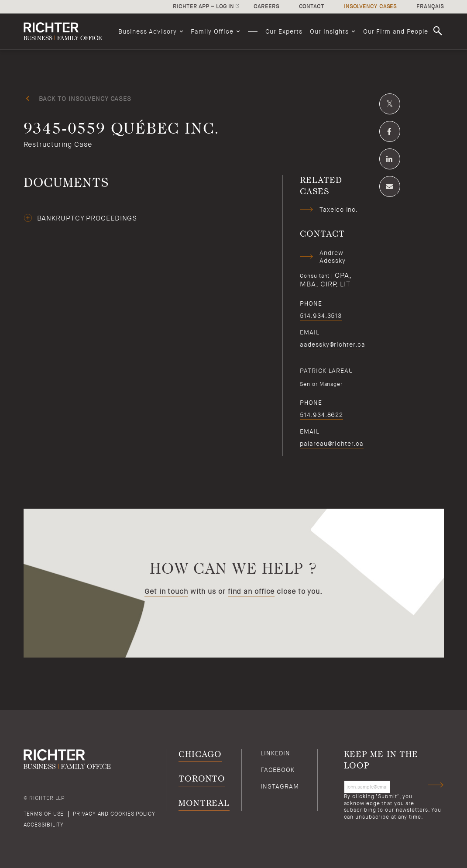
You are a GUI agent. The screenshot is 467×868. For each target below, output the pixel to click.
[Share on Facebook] (390, 131)
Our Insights (329, 31)
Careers (266, 7)
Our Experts (284, 31)
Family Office (212, 31)
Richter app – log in (203, 7)
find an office (251, 592)
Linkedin (275, 753)
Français (430, 7)
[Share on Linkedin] (390, 159)
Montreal (204, 804)
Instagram (280, 786)
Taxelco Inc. (339, 210)
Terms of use (44, 814)
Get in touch (166, 592)
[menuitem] (151, 31)
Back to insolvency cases (85, 99)
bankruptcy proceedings (87, 218)
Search (439, 31)
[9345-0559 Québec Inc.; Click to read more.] (234, 139)
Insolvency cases (370, 7)
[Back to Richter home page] (67, 31)
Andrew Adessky (332, 257)
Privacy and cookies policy (114, 814)
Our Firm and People (396, 31)
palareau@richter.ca (331, 444)
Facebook (277, 770)
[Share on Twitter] (390, 104)
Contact (312, 7)
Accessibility (44, 825)
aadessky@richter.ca (332, 344)
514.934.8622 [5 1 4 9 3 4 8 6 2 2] (321, 415)
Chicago (200, 755)
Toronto (202, 779)
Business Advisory (147, 31)
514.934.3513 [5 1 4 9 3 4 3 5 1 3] (321, 316)
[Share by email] (390, 186)
